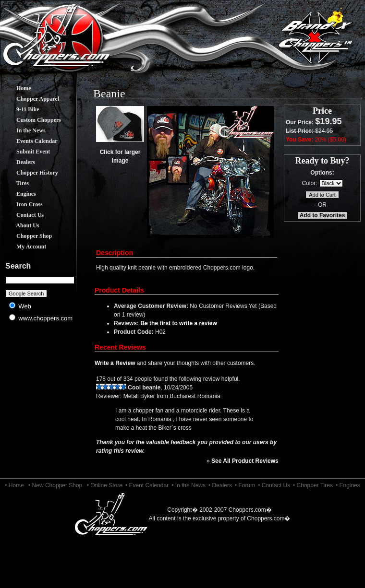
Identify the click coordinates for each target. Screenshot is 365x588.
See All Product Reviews (245, 461)
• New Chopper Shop (55, 485)
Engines (19, 194)
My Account (24, 247)
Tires (15, 183)
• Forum (245, 485)
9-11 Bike (21, 109)
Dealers (18, 162)
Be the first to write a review (178, 323)
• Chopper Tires (313, 485)
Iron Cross (22, 204)
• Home (14, 485)
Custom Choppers (31, 120)
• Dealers (220, 485)
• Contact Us (274, 485)
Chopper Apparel (30, 99)
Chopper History (30, 173)
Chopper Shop (27, 236)
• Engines (348, 485)
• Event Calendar (147, 485)
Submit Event (26, 152)
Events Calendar (30, 141)
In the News (24, 130)
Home (17, 88)
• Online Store (105, 485)
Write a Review (115, 363)
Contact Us (23, 215)
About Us (21, 225)
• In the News (189, 485)
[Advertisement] (40, 403)
